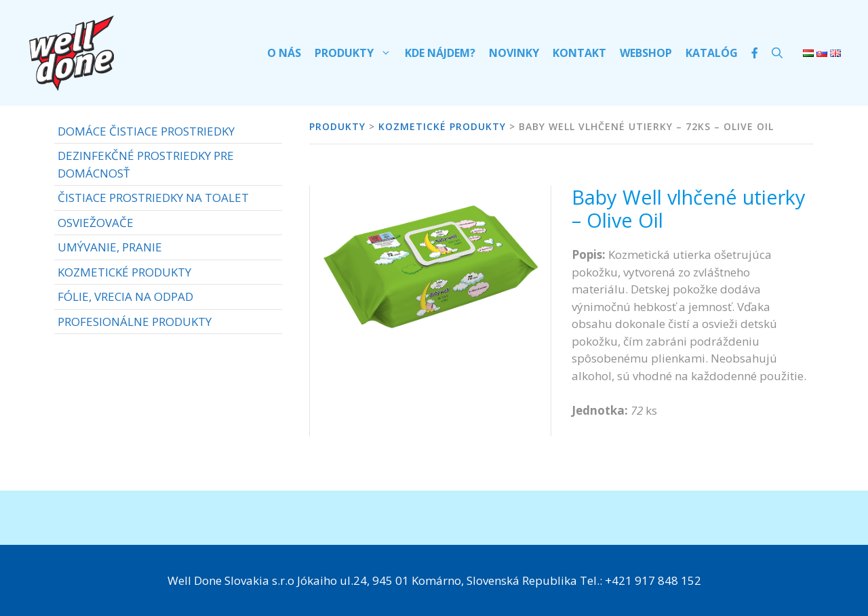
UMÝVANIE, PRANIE (110, 247)
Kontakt (579, 53)
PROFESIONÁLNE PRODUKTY (135, 322)
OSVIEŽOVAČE (96, 223)
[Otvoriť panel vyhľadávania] (777, 53)
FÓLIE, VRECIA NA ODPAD (125, 296)
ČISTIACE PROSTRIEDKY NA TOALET (153, 198)
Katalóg (712, 53)
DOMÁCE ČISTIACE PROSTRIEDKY (146, 131)
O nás (284, 53)
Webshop (646, 53)
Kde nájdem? (440, 53)
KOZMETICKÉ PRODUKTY (124, 272)
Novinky (514, 53)
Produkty (356, 53)
